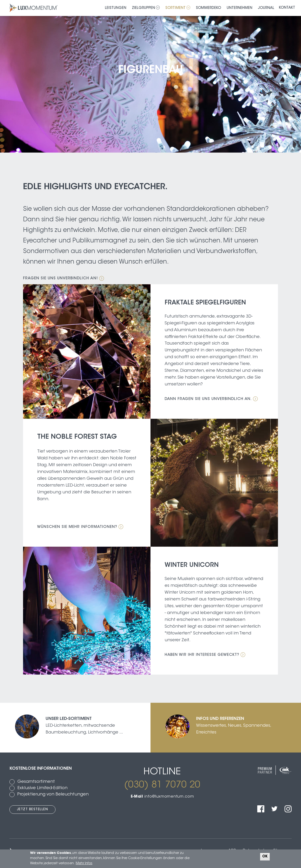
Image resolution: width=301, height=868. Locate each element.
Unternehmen (240, 8)
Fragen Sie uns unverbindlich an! (63, 279)
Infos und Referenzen (220, 719)
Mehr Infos (84, 864)
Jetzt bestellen (33, 810)
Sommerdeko (208, 8)
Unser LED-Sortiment (69, 719)
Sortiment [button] (178, 8)
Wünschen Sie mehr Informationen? (81, 527)
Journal (266, 8)
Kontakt (287, 8)
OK (265, 857)
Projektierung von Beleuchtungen (53, 795)
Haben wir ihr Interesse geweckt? (205, 655)
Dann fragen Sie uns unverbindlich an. (212, 399)
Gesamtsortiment (36, 782)
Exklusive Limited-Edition (42, 788)
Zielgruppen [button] (146, 8)
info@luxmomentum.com (169, 797)
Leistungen (116, 8)
